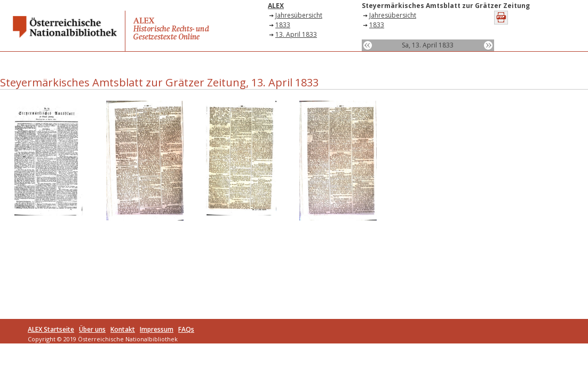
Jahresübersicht (299, 15)
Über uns (92, 329)
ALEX (276, 6)
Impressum (157, 329)
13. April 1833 (296, 34)
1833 (283, 25)
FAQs (186, 329)
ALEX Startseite (51, 329)
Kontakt (123, 329)
